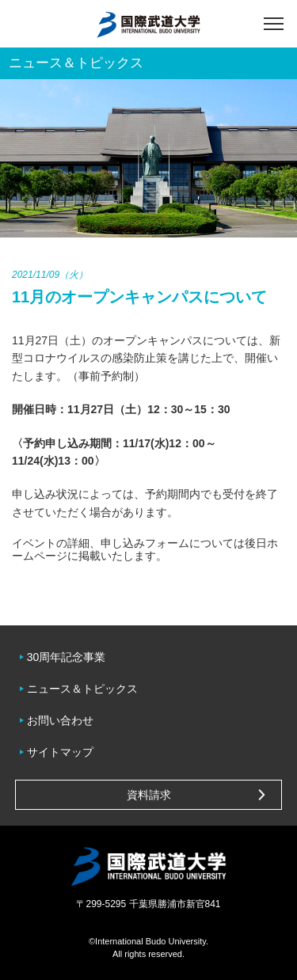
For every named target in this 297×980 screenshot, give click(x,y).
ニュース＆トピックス (82, 689)
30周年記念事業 (67, 657)
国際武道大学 (148, 24)
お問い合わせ (60, 720)
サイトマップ (60, 752)
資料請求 (149, 795)
